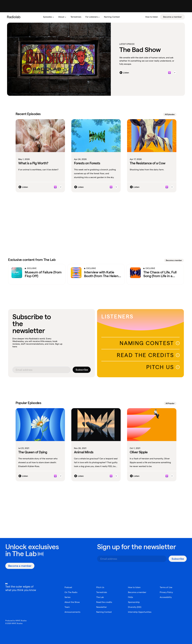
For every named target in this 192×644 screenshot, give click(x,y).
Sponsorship (134, 602)
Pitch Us (163, 367)
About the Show (72, 602)
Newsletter (102, 607)
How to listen (134, 587)
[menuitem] (49, 17)
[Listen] (125, 73)
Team (67, 607)
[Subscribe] (82, 370)
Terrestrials (102, 592)
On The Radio (71, 592)
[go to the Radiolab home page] (14, 17)
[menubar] (113, 17)
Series (67, 597)
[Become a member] (20, 566)
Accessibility (166, 597)
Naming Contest (150, 343)
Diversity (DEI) (135, 607)
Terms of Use (166, 587)
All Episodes (170, 114)
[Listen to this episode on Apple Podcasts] (169, 73)
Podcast (68, 587)
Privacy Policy (166, 592)
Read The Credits (148, 355)
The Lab (24, 554)
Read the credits (104, 602)
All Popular (170, 403)
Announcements (72, 612)
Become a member (174, 260)
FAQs (131, 597)
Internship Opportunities (140, 612)
